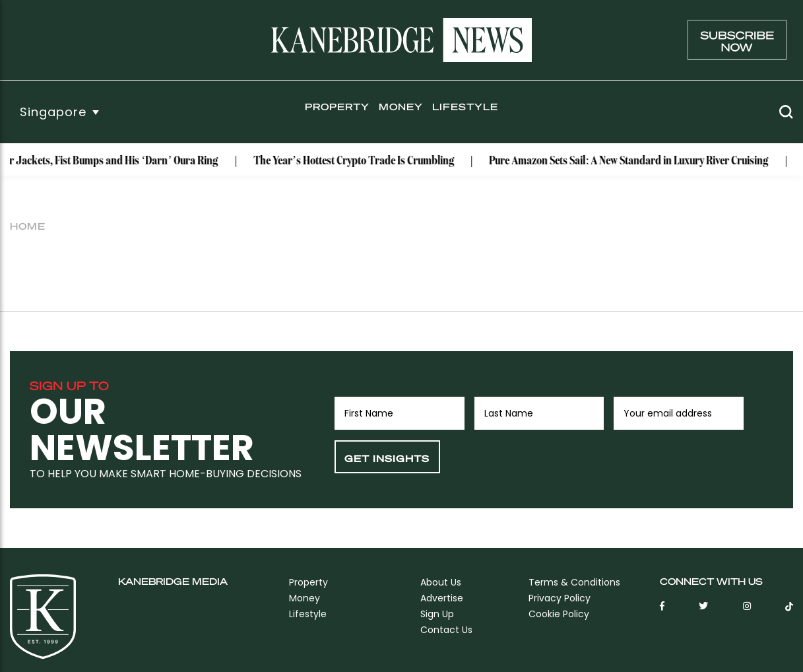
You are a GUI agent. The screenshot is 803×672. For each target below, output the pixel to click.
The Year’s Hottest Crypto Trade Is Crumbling (358, 161)
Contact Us (446, 630)
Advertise (442, 598)
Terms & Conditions (574, 582)
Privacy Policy (560, 598)
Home (28, 226)
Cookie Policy (559, 614)
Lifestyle (465, 106)
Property (337, 106)
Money (401, 106)
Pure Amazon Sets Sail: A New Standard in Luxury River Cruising (632, 161)
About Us (441, 582)
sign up (437, 614)
